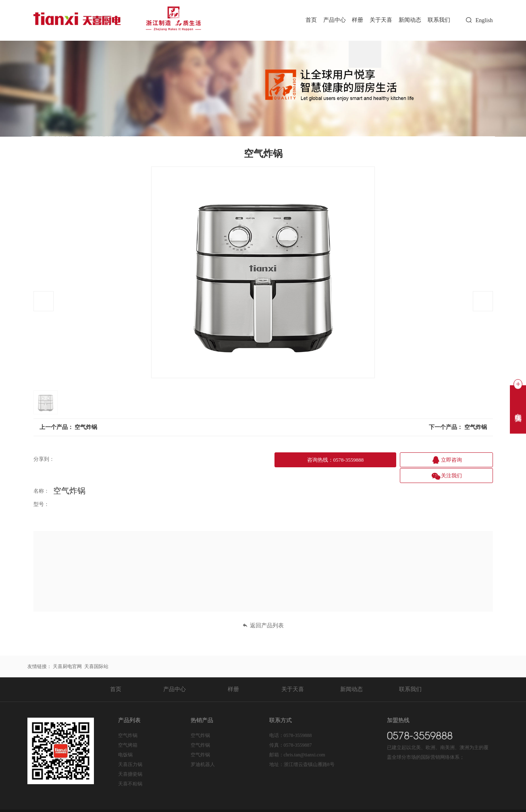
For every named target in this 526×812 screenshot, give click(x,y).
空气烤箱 (128, 728)
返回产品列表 (263, 609)
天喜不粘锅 (130, 767)
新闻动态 (407, 20)
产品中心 (326, 20)
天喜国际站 (96, 650)
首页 (301, 20)
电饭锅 (125, 738)
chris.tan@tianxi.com (305, 738)
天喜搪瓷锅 (130, 757)
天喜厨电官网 (67, 650)
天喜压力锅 (130, 747)
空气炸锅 (86, 427)
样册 (351, 20)
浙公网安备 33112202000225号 (197, 802)
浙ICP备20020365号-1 (134, 802)
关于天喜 (376, 20)
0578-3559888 (298, 718)
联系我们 (438, 20)
